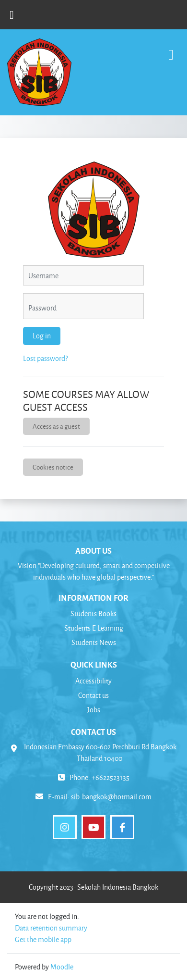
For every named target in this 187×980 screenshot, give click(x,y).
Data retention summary (51, 928)
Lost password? (45, 358)
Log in (42, 336)
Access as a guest (56, 426)
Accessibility (93, 681)
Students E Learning (94, 628)
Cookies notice (53, 467)
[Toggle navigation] (171, 50)
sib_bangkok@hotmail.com (111, 797)
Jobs (94, 710)
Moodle (62, 967)
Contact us (93, 695)
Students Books (93, 614)
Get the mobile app (43, 939)
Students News (94, 642)
